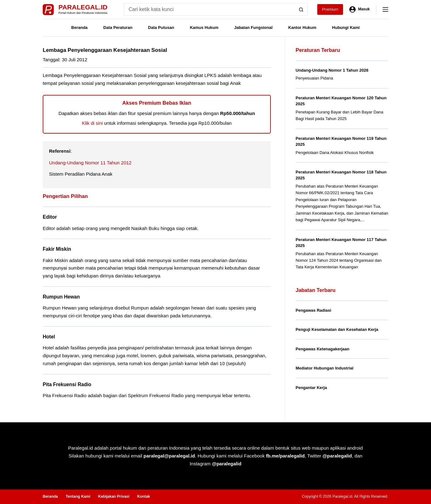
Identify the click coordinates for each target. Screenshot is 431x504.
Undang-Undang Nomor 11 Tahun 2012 (90, 163)
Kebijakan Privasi (114, 496)
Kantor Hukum (303, 27)
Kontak (144, 496)
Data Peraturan (118, 27)
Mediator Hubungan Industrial (325, 368)
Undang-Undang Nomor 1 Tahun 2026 (332, 70)
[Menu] (385, 9)
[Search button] (301, 9)
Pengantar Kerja (311, 388)
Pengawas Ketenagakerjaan (322, 349)
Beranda (79, 27)
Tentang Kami (78, 496)
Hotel (49, 337)
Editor (50, 217)
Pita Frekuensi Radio (67, 384)
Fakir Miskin (57, 249)
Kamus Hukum (204, 27)
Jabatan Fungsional (253, 27)
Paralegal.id (83, 7)
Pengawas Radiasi (313, 310)
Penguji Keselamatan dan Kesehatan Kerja (337, 329)
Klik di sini (93, 123)
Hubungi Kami (346, 27)
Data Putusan (161, 27)
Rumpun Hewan (61, 297)
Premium (330, 9)
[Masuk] (360, 9)
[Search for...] (209, 9)
